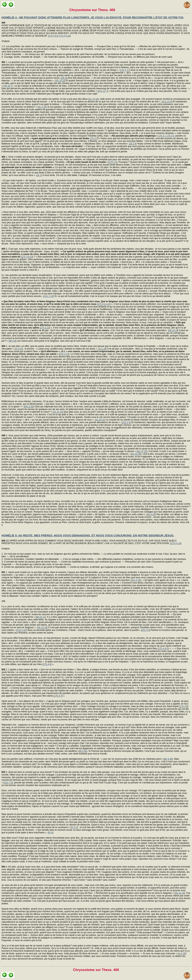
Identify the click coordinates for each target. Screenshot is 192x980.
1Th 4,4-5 (163, 649)
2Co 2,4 (126, 422)
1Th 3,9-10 (27, 257)
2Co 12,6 (167, 102)
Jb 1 (39, 175)
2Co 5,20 (136, 580)
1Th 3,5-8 (54, 36)
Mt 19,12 (41, 617)
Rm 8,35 (29, 407)
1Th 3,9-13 (64, 36)
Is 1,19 (182, 954)
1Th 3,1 (162, 136)
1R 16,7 (8, 86)
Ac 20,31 (100, 420)
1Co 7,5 (8, 783)
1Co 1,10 (48, 296)
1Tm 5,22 (21, 630)
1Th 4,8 (184, 706)
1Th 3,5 (170, 136)
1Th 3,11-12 (104, 304)
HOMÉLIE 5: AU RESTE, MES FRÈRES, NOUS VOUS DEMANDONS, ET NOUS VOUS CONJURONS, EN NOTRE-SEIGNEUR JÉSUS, (88, 535)
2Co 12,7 (103, 91)
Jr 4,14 (19, 349)
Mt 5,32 (83, 751)
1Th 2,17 (125, 70)
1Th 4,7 (58, 696)
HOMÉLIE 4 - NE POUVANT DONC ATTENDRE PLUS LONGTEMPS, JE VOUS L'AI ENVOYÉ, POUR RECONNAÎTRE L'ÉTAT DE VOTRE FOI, (93, 17)
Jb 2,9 (133, 144)
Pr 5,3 (74, 827)
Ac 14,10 (93, 99)
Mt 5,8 (12, 341)
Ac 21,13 (58, 412)
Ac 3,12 (42, 107)
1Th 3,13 (45, 328)
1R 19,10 (60, 81)
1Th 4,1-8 (176, 543)
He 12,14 (42, 627)
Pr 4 (50, 833)
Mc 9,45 (168, 759)
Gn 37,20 (142, 451)
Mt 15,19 (173, 330)
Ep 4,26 (151, 514)
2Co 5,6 (145, 630)
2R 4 (64, 78)
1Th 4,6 (47, 664)
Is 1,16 (102, 349)
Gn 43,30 (136, 454)
